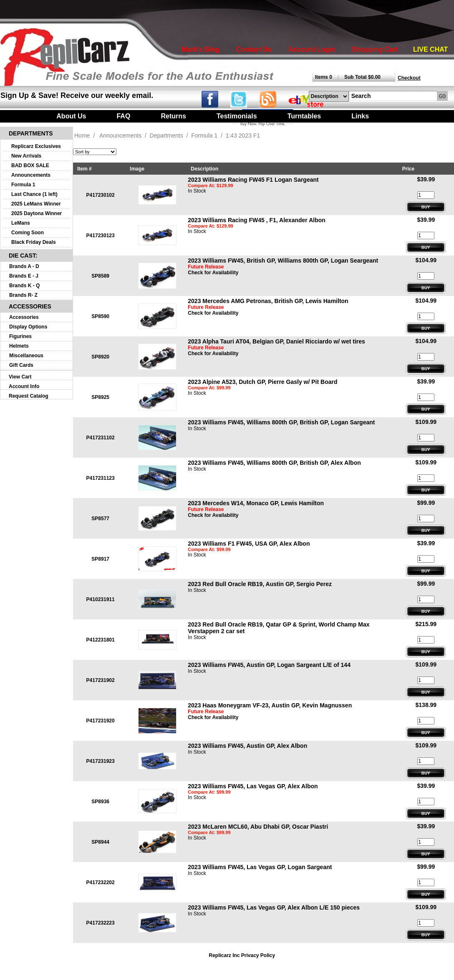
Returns (173, 116)
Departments (166, 135)
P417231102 (101, 438)
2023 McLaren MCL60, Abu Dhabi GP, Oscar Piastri (258, 827)
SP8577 (100, 519)
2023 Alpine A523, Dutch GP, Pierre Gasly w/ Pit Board (262, 382)
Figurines (20, 336)
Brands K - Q (24, 286)
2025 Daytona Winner (37, 213)
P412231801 (101, 640)
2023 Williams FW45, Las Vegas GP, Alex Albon (253, 786)
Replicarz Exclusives (36, 146)
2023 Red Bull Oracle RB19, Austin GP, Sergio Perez (260, 584)
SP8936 (100, 802)
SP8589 (100, 276)
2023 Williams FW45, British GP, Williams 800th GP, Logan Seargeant (283, 261)
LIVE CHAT (430, 49)
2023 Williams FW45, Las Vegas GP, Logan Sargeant (260, 867)
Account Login (312, 49)
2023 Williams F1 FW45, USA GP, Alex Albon (249, 544)
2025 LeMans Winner (36, 204)
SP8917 (100, 559)
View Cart (20, 377)
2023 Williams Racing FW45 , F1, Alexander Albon (257, 220)
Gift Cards (21, 365)
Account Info (24, 386)
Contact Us (254, 49)
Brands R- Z (23, 295)
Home (82, 135)
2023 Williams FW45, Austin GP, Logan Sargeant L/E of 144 (269, 665)
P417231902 (101, 680)
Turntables (304, 116)
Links (360, 116)
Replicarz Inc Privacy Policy (242, 955)
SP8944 (100, 842)
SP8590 (100, 316)
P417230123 (101, 236)
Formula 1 (23, 185)
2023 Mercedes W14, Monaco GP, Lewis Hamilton (256, 503)
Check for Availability (213, 273)
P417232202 (101, 882)
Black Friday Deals (34, 242)
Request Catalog (29, 396)
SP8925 (100, 397)
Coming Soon (28, 233)
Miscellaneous (26, 356)
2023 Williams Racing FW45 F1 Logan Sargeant (253, 180)
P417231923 (101, 761)
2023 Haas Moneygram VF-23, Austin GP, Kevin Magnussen (270, 705)
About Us (71, 116)
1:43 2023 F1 (243, 135)
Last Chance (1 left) (34, 194)
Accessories (24, 317)
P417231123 (101, 478)
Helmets (19, 346)
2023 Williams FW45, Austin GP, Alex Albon (247, 746)
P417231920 (101, 721)
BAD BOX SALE (30, 165)
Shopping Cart (375, 49)
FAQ (123, 116)
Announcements (31, 175)
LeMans (21, 223)
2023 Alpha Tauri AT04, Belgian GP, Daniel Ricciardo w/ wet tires (276, 341)
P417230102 (101, 195)
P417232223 (101, 923)
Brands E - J (24, 276)
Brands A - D (24, 266)
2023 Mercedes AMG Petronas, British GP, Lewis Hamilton (268, 301)
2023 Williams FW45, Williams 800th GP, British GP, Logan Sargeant (281, 422)
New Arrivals (26, 156)
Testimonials (237, 116)
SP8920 (100, 357)
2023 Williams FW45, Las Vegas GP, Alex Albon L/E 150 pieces (274, 907)
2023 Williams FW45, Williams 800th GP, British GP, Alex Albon (274, 463)
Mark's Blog (200, 49)
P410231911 (101, 599)
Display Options (28, 327)
